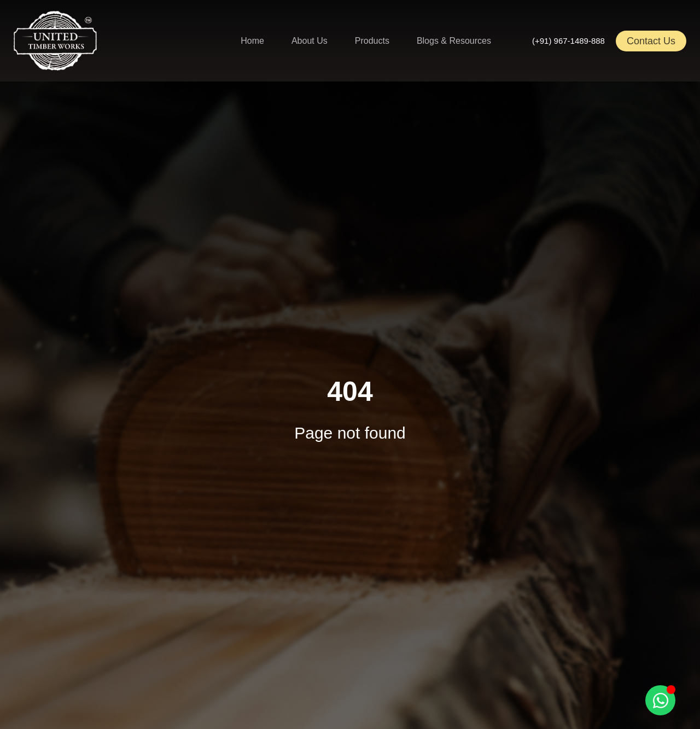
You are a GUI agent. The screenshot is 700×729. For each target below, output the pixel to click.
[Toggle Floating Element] (660, 700)
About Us (310, 41)
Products (372, 41)
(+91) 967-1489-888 (568, 41)
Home (252, 41)
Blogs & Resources (454, 41)
